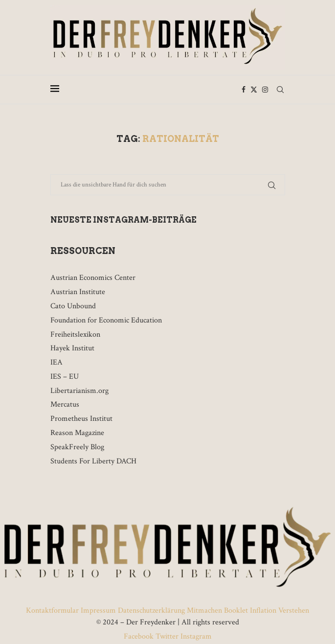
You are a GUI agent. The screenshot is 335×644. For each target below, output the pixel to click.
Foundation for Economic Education (106, 320)
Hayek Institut (72, 348)
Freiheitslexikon (75, 334)
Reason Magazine (77, 433)
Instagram (195, 636)
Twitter (167, 636)
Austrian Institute (78, 292)
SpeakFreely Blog (77, 447)
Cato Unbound (73, 306)
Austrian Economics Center (93, 278)
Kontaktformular (53, 610)
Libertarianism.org (79, 391)
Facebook (140, 636)
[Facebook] (244, 90)
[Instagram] (265, 90)
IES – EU (65, 377)
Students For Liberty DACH (93, 461)
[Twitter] (254, 90)
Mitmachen (204, 610)
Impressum (98, 610)
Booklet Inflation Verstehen (267, 610)
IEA (56, 362)
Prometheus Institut (81, 419)
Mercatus (65, 404)
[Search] (280, 90)
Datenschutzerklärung (151, 610)
